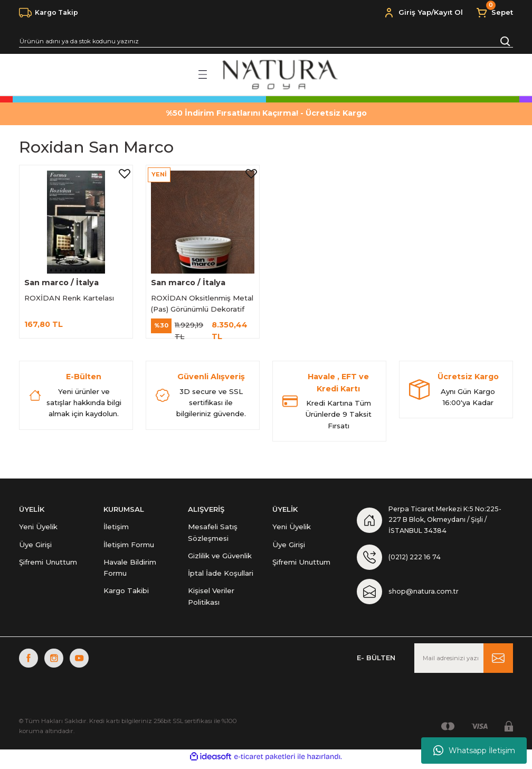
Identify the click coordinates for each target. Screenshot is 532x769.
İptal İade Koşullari (221, 576)
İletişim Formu (129, 547)
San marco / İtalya (63, 281)
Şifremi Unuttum (48, 565)
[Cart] (494, 13)
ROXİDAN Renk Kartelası (71, 296)
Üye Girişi (35, 547)
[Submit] (498, 663)
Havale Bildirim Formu (130, 570)
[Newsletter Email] (464, 663)
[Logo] (279, 74)
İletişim (116, 529)
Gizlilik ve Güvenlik (220, 558)
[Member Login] (389, 13)
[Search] (266, 41)
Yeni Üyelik (38, 529)
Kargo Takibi (126, 593)
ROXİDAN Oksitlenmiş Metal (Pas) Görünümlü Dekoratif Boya (193, 303)
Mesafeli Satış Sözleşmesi (213, 535)
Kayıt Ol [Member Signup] (448, 12)
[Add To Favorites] (123, 175)
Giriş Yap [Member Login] (415, 12)
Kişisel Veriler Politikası (211, 599)
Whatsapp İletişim (474, 751)
